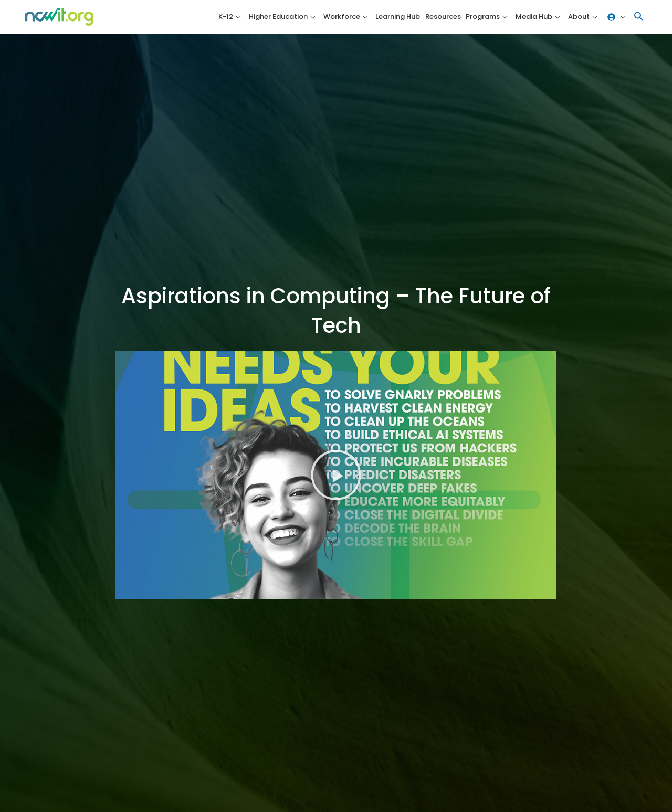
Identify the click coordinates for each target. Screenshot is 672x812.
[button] (639, 17)
